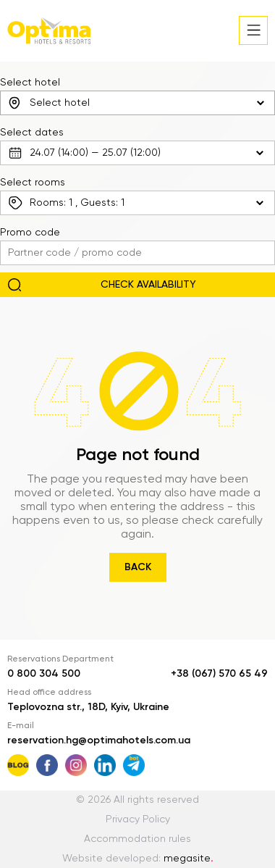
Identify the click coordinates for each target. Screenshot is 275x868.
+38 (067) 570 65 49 (219, 674)
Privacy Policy (138, 819)
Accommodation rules (137, 839)
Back (138, 567)
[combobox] (137, 103)
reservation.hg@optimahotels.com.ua (99, 740)
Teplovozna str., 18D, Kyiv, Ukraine (88, 707)
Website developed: (138, 859)
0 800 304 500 (44, 674)
